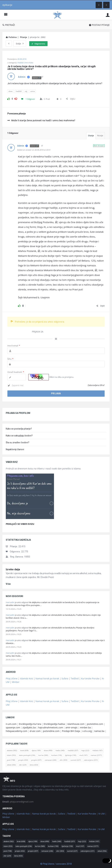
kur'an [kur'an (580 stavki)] (43, 755)
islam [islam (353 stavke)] (11, 755)
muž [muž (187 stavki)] (83, 755)
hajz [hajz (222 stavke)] (85, 750)
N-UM (102, 814)
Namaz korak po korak (47, 678)
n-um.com (11, 724)
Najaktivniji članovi (15, 449)
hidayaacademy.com (17, 731)
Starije (91, 136)
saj (26, 91)
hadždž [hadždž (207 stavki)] (73, 750)
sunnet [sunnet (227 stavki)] (76, 760)
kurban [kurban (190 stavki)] (57, 755)
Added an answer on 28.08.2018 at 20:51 (34, 150)
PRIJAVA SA (38, 332)
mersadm (10, 602)
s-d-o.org (87, 731)
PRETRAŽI (9, 25)
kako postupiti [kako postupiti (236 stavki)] (27, 755)
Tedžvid (75, 678)
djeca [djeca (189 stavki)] (36, 750)
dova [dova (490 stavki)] (48, 750)
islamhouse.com (76, 724)
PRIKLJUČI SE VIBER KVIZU (20, 524)
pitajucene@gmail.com (18, 802)
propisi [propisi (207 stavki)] (36, 760)
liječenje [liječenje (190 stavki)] (71, 755)
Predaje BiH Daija (71, 731)
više (8, 584)
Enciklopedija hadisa (54, 724)
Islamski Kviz (27, 678)
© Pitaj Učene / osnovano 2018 (56, 864)
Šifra (10, 359)
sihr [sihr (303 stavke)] (63, 760)
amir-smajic (72, 727)
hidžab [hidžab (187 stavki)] (98, 750)
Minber (16, 682)
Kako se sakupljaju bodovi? (19, 436)
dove (11, 91)
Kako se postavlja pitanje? (19, 429)
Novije (100, 136)
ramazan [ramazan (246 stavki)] (51, 760)
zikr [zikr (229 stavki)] (23, 765)
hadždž (19, 91)
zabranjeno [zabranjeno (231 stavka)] (91, 760)
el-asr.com (35, 731)
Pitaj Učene (12, 678)
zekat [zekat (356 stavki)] (11, 765)
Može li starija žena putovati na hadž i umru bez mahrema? (41, 120)
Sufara (65, 678)
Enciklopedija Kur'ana (30, 724)
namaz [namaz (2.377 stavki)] (96, 755)
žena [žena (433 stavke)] (34, 765)
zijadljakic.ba (29, 727)
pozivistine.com (95, 724)
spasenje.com (13, 727)
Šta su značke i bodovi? (18, 442)
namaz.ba (99, 731)
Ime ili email (14, 346)
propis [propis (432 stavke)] (23, 760)
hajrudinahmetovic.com (51, 727)
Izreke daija (13, 569)
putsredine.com (51, 731)
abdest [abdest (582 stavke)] (12, 750)
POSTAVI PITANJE (99, 25)
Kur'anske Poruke (90, 678)
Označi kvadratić (16, 372)
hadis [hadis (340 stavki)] (60, 750)
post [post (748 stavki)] (11, 760)
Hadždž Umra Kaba (25, 63)
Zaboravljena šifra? (96, 385)
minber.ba (85, 727)
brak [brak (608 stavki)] (24, 750)
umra (33, 91)
